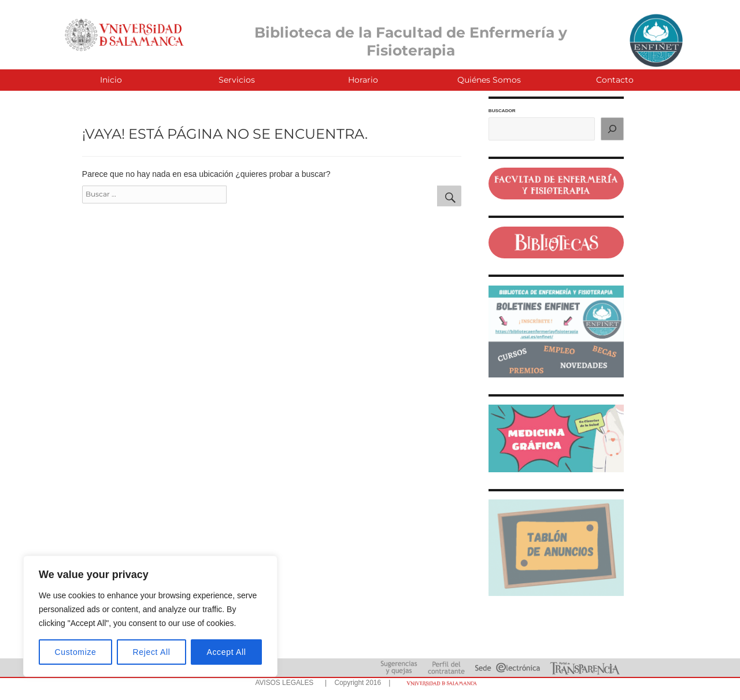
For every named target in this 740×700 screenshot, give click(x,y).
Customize (76, 652)
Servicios (237, 80)
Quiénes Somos (489, 80)
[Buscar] (612, 129)
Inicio (111, 80)
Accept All (226, 652)
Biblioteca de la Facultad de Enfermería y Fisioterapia (411, 41)
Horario (363, 80)
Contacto (615, 80)
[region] (150, 616)
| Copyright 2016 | (356, 683)
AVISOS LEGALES (284, 683)
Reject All (152, 652)
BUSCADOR (502, 111)
